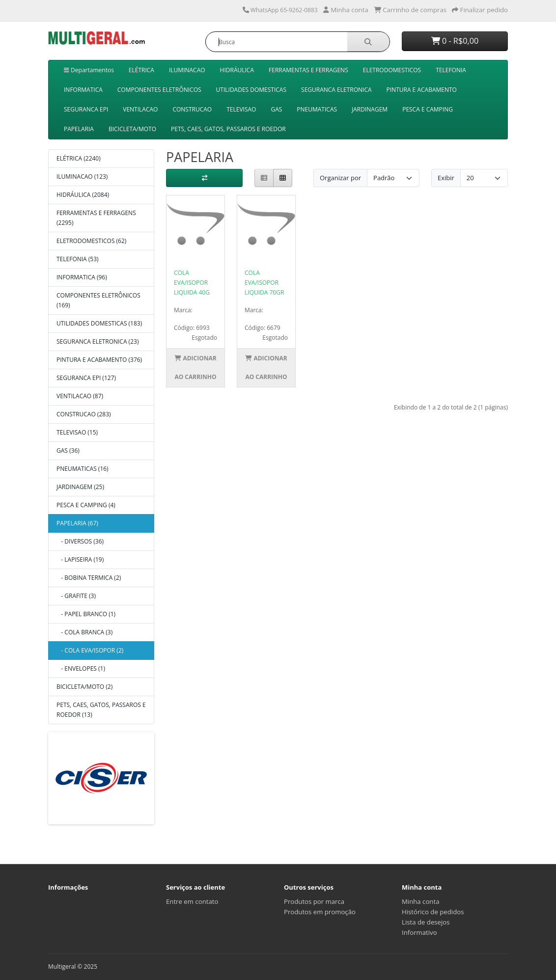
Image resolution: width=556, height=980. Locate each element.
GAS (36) (68, 450)
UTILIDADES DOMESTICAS (251, 90)
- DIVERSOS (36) (80, 541)
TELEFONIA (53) (78, 259)
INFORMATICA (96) (82, 277)
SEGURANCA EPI (86, 109)
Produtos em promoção (320, 912)
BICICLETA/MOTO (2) (84, 687)
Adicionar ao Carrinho (195, 367)
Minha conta (421, 901)
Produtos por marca (314, 901)
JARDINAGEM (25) (80, 487)
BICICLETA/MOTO (132, 129)
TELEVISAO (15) (77, 432)
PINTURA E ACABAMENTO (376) (99, 360)
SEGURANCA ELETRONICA (336, 90)
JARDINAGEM (370, 109)
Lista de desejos (426, 922)
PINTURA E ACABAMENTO (422, 90)
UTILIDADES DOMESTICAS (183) (99, 323)
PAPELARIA (79, 129)
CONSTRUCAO (192, 109)
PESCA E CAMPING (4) (86, 505)
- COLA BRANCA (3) (84, 632)
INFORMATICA (83, 90)
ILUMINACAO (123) (82, 177)
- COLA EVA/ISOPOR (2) (90, 650)
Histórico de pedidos (433, 912)
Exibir (446, 178)
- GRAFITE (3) (76, 596)
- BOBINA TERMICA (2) (89, 578)
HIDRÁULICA (237, 70)
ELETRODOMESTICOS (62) (91, 241)
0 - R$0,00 (455, 41)
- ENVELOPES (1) (81, 668)
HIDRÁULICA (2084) (83, 195)
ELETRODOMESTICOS (392, 70)
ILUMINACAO (187, 70)
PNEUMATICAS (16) (83, 469)
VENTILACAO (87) (80, 396)
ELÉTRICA (141, 70)
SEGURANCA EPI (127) (86, 378)
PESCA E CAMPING (428, 109)
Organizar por (340, 178)
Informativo (419, 932)
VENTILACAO (140, 109)
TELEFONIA (451, 70)
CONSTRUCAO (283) (84, 414)
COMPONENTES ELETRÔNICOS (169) (98, 300)
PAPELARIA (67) (77, 523)
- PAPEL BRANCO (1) (86, 614)
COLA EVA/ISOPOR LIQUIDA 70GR (264, 283)
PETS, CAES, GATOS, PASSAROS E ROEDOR (228, 129)
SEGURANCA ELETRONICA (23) (97, 341)
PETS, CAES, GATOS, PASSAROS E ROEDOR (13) (101, 710)
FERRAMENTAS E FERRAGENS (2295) (96, 218)
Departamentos (89, 70)
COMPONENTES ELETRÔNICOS (159, 90)
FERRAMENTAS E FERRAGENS (308, 70)
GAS (276, 109)
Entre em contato (192, 901)
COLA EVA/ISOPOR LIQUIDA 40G (192, 283)
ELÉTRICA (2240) (79, 158)
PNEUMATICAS (317, 109)
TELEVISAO (241, 109)
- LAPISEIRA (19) (80, 559)
